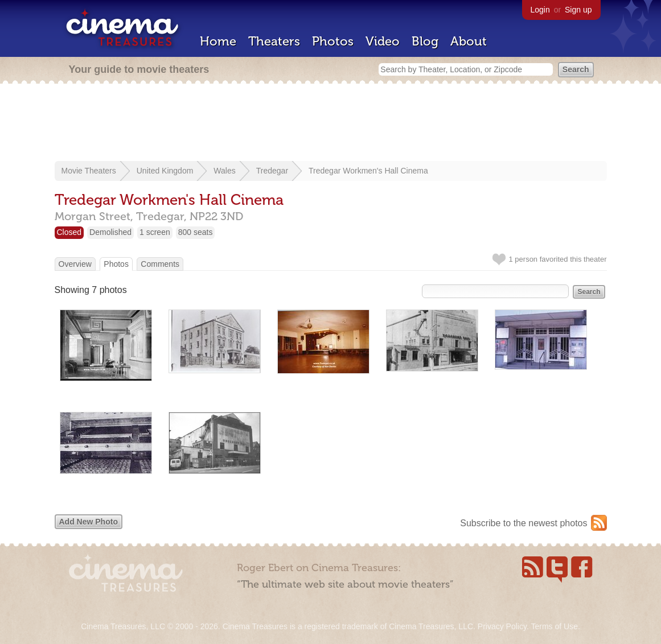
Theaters (274, 41)
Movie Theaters (89, 171)
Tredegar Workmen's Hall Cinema (368, 171)
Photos (333, 41)
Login (540, 10)
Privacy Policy (502, 626)
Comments (160, 264)
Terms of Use (554, 626)
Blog (425, 41)
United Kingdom (165, 171)
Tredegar (272, 171)
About (469, 41)
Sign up (578, 10)
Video (383, 41)
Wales (224, 171)
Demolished (110, 232)
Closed (69, 232)
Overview (75, 264)
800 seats (196, 232)
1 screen (155, 232)
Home (218, 41)
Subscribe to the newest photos (524, 523)
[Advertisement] (331, 123)
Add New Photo (89, 522)
